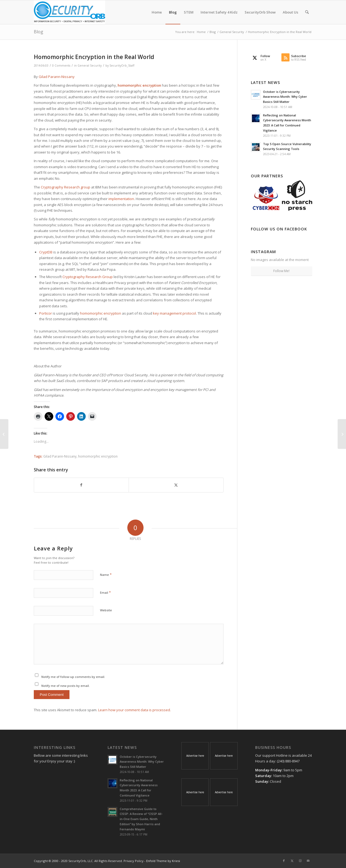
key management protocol (174, 313)
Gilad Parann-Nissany (57, 77)
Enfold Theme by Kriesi (163, 861)
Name (106, 575)
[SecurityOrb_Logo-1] (69, 12)
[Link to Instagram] (300, 861)
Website (106, 610)
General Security (90, 66)
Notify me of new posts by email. (66, 686)
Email (105, 592)
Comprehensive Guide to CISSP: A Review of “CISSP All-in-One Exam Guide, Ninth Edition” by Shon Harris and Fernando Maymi (141, 819)
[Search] (307, 12)
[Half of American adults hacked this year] (4, 434)
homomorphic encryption (101, 313)
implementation (121, 199)
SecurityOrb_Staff (122, 66)
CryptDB (46, 252)
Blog (39, 32)
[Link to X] (292, 861)
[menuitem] (157, 12)
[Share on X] (176, 485)
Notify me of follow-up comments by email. (73, 677)
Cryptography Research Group (88, 277)
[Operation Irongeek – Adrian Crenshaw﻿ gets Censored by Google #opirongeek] (342, 434)
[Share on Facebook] (81, 485)
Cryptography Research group (66, 187)
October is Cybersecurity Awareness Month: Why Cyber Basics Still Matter (285, 97)
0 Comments (61, 66)
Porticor (46, 313)
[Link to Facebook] (284, 861)
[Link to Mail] (308, 861)
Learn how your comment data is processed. (134, 710)
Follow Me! (281, 271)
